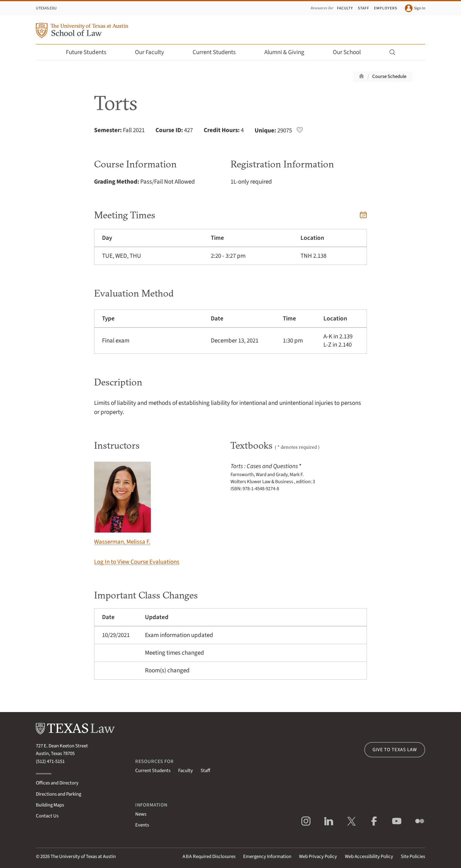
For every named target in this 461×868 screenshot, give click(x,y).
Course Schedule (389, 77)
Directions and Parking (59, 794)
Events (142, 825)
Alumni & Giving (288, 52)
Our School (351, 52)
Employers (385, 8)
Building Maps (50, 805)
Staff (364, 8)
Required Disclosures (209, 857)
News (141, 814)
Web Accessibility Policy (369, 857)
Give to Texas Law (395, 750)
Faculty (345, 8)
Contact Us (47, 816)
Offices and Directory (57, 783)
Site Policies (413, 857)
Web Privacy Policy (318, 857)
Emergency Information (267, 857)
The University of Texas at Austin (83, 857)
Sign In (415, 8)
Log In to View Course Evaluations (137, 562)
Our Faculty (153, 52)
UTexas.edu (46, 8)
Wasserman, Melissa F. (122, 504)
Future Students (90, 52)
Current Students (218, 52)
